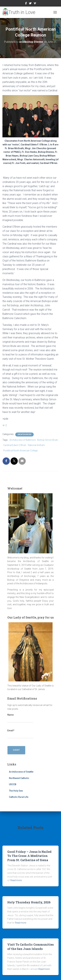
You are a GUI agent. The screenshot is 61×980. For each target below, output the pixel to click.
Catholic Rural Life (19, 797)
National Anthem (36, 445)
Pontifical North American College (20, 451)
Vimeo (35, 4)
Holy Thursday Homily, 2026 (29, 902)
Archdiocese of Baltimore (23, 440)
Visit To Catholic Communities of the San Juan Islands (30, 947)
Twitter (30, 4)
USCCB (13, 784)
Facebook (26, 4)
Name (20, 718)
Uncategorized (24, 434)
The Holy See (16, 791)
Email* (20, 734)
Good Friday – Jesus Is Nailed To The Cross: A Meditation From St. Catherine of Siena (29, 856)
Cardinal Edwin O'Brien (15, 445)
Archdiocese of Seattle (21, 772)
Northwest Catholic (19, 778)
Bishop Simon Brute (47, 440)
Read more (16, 880)
